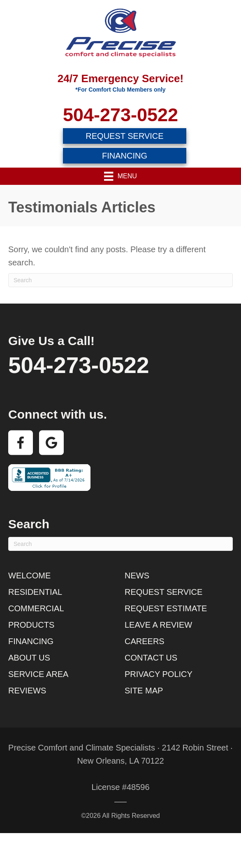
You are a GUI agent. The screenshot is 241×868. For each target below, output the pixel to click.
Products (31, 625)
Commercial (36, 608)
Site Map (144, 691)
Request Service (163, 592)
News (137, 576)
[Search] (120, 280)
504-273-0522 (120, 115)
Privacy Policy (159, 674)
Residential (35, 592)
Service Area (38, 674)
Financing (31, 641)
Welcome (29, 576)
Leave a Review (158, 625)
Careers (145, 641)
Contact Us (151, 658)
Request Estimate (166, 608)
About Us (29, 658)
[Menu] (120, 176)
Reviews (27, 691)
